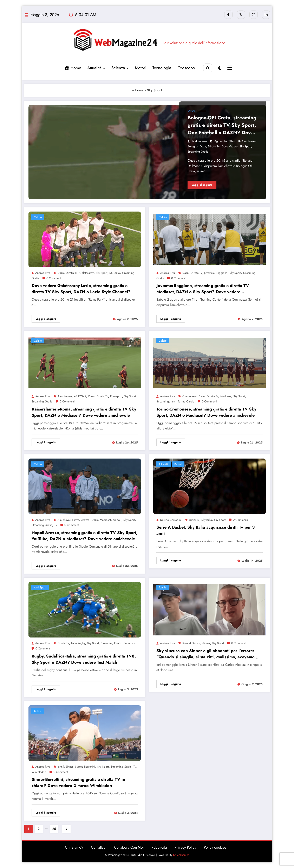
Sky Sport (245, 146)
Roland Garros (191, 643)
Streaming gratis (198, 152)
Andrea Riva (199, 141)
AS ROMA (80, 396)
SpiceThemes (181, 855)
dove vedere (230, 146)
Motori (141, 68)
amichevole (249, 141)
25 (54, 829)
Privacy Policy (185, 847)
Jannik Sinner (65, 767)
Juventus (209, 273)
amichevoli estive (68, 520)
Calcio (191, 111)
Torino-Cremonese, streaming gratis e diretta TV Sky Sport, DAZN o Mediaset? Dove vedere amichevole (206, 412)
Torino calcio (186, 401)
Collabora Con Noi (129, 847)
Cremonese (189, 396)
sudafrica (129, 643)
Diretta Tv (214, 146)
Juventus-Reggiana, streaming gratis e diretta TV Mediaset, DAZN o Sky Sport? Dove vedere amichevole (203, 289)
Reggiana (222, 273)
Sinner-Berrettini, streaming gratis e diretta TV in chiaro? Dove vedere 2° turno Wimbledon (78, 783)
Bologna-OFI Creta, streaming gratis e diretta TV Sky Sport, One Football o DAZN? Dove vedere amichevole (222, 125)
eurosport (116, 396)
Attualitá (96, 68)
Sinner (206, 643)
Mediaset (226, 396)
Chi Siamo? (74, 847)
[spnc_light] (220, 68)
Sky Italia (207, 520)
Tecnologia (162, 68)
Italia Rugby (78, 643)
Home (139, 90)
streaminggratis (166, 401)
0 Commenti (54, 278)
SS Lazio (115, 273)
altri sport (40, 587)
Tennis (162, 587)
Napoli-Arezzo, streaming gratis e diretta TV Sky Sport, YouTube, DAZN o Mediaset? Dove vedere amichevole (84, 536)
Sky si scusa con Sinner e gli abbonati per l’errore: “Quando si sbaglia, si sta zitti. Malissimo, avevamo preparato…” (205, 654)
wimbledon (39, 772)
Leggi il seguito (202, 185)
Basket (178, 464)
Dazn (203, 146)
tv (56, 525)
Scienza (120, 68)
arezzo (85, 520)
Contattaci (99, 847)
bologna (193, 146)
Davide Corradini (171, 520)
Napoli (117, 520)
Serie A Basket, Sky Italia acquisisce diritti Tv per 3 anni (205, 530)
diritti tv (194, 520)
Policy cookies (215, 847)
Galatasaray (87, 273)
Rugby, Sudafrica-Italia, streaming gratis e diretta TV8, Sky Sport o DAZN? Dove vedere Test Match (84, 659)
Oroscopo (186, 68)
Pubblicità (159, 847)
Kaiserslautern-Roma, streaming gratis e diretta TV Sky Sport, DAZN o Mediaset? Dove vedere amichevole (84, 412)
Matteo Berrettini (85, 767)
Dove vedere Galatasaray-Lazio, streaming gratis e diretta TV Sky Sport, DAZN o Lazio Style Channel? (81, 289)
